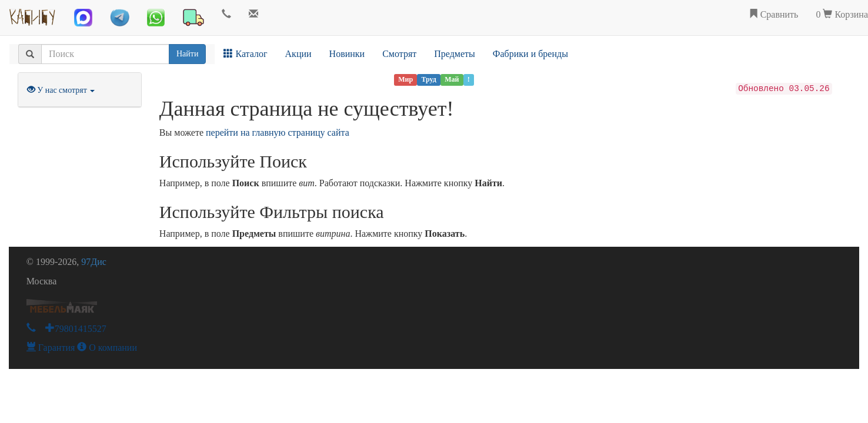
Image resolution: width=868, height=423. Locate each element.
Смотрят (399, 54)
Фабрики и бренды (530, 54)
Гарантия (51, 348)
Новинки (347, 54)
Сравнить (774, 14)
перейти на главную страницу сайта (278, 132)
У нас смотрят (61, 90)
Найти (187, 54)
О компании (107, 348)
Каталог (245, 54)
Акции (298, 54)
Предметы (455, 54)
